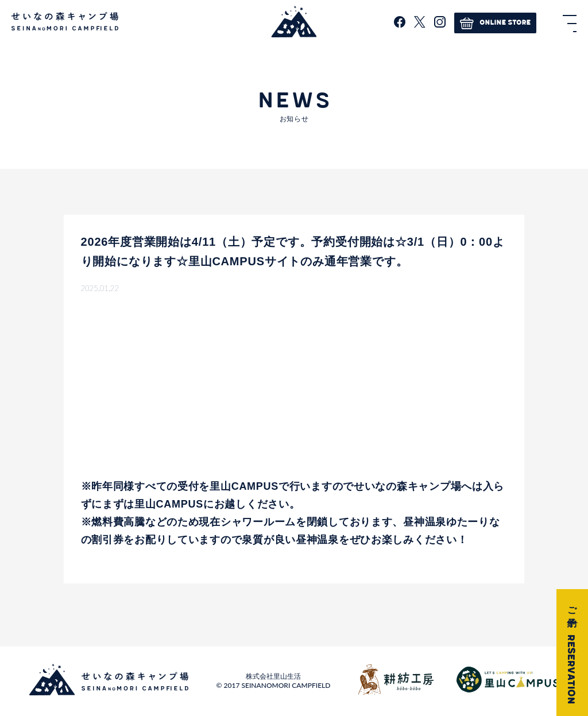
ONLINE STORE (495, 23)
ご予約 (571, 653)
